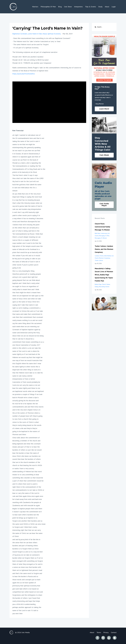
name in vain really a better (22, 376)
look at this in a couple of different (25, 240)
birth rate (97, 233)
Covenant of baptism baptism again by (26, 330)
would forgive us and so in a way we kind (27, 552)
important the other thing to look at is (26, 370)
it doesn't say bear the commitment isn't (27, 512)
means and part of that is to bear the (26, 447)
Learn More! (104, 109)
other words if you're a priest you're (25, 265)
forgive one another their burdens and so (27, 521)
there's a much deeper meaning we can (26, 237)
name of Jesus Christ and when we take (27, 299)
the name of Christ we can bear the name (27, 533)
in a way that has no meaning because (26, 200)
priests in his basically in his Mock (25, 172)
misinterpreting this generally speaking (27, 147)
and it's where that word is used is (25, 484)
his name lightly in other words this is (26, 367)
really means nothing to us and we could (27, 320)
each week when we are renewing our (26, 326)
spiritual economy (54, 34)
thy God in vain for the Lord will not (26, 181)
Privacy (106, 632)
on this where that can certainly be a (26, 228)
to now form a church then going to (25, 419)
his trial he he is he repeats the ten (25, 404)
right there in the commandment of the (27, 487)
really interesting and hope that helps (26, 601)
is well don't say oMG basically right (26, 212)
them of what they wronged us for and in (27, 564)
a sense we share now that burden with (27, 567)
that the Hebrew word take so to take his (28, 373)
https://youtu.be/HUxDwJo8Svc (24, 74)
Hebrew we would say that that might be (27, 357)
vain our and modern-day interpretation (27, 209)
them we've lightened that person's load (27, 570)
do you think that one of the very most (27, 194)
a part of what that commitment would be (28, 481)
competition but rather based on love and (28, 592)
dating (97, 287)
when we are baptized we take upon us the (28, 296)
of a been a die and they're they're (25, 428)
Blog (60, 7)
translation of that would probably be (26, 382)
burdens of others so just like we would (27, 450)
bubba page (98, 284)
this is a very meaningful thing (23, 271)
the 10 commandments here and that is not (28, 138)
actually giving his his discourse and (26, 401)
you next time (17, 613)
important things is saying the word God (27, 197)
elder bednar (108, 256)
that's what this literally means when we (27, 203)
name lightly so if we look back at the (26, 354)
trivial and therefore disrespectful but (26, 221)
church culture (106, 284)
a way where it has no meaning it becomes (28, 218)
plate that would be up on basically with (27, 252)
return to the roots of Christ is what (26, 422)
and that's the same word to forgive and (27, 573)
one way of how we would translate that (27, 360)
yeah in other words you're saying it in (26, 215)
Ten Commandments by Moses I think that (28, 234)
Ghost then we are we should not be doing (28, 336)
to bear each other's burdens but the (26, 515)
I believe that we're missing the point (26, 225)
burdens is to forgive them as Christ (26, 549)
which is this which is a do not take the (27, 348)
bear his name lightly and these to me (26, 388)
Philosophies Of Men (48, 7)
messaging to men (104, 236)
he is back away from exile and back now (27, 499)
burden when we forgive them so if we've (28, 558)
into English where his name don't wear (27, 363)
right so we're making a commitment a (26, 308)
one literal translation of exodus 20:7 (26, 345)
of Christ (16, 536)
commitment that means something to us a (28, 342)
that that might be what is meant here (26, 292)
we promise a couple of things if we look (27, 394)
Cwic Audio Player (104, 205)
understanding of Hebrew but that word (27, 471)
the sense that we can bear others (25, 542)
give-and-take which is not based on (26, 589)
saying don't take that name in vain (25, 305)
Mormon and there (19, 434)
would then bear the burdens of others (27, 459)
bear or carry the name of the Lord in (26, 493)
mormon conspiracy (105, 258)
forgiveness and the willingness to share (27, 595)
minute (15, 191)
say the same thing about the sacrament (27, 323)
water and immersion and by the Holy (26, 333)
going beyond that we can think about (26, 280)
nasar (45, 34)
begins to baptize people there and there (27, 509)
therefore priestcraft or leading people (27, 274)
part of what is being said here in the (26, 231)
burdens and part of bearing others (25, 546)
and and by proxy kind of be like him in (26, 539)
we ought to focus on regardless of (25, 286)
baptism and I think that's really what (26, 283)
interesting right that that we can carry (27, 530)
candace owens (99, 256)
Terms (99, 632)
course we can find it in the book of (25, 160)
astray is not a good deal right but (25, 277)
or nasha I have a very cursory (23, 468)
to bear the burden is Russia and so (25, 576)
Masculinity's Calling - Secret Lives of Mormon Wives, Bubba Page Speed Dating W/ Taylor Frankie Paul (104, 275)
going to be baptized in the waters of (26, 431)
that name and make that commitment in (27, 314)
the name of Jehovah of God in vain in (26, 262)
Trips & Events (91, 7)
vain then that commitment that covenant (28, 317)
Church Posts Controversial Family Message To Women (102, 227)
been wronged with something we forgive (28, 561)
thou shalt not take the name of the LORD (28, 178)
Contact (114, 632)
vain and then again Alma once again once (28, 496)
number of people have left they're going (27, 416)
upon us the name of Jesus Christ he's (26, 302)
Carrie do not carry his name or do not (26, 385)
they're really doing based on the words (27, 425)
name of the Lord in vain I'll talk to (25, 610)
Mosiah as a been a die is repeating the (27, 163)
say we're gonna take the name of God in (27, 206)
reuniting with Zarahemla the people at (27, 502)
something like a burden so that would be (28, 478)
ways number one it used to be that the (27, 243)
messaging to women (101, 238)
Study (100, 7)
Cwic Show (68, 7)
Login (114, 7)
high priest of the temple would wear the (28, 246)
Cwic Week (104, 155)
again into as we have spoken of (24, 583)
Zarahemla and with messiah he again (26, 505)
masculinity (102, 287)
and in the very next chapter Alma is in (26, 410)
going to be (17, 268)
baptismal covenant (20, 34)
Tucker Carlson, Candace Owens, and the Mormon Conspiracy (104, 249)
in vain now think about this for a (24, 188)
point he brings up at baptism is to (25, 518)
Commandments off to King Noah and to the (29, 169)
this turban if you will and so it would (26, 255)
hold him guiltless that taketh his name (27, 185)
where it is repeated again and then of (26, 157)
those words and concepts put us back (26, 580)
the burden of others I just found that (26, 598)
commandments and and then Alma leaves (28, 407)
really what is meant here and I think (26, 289)
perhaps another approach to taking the (27, 607)
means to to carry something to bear (26, 475)
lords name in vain (35, 34)
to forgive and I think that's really (25, 527)
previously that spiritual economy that (26, 586)
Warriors (35, 7)
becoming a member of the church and (26, 441)
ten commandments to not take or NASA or (28, 490)
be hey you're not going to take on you (26, 259)
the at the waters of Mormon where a (26, 413)
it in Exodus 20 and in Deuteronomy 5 (26, 154)
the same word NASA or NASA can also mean (29, 524)
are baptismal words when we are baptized (28, 391)
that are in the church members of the (26, 462)
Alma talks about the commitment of (26, 438)
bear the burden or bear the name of (26, 453)
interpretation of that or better (24, 379)
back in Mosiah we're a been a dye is (26, 397)
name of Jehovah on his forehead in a (26, 249)
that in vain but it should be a (23, 339)
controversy (104, 233)
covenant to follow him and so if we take (28, 311)
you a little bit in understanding (24, 604)
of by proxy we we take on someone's (26, 555)
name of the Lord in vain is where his (26, 351)
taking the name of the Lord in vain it (26, 141)
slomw (107, 287)
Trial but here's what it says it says (25, 175)
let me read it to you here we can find (26, 150)
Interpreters (78, 7)
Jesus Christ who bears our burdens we (26, 456)
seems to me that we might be (24, 144)
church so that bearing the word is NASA (27, 465)
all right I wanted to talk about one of (26, 135)
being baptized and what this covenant (27, 444)
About (107, 7)
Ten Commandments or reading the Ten (27, 166)
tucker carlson (99, 260)
